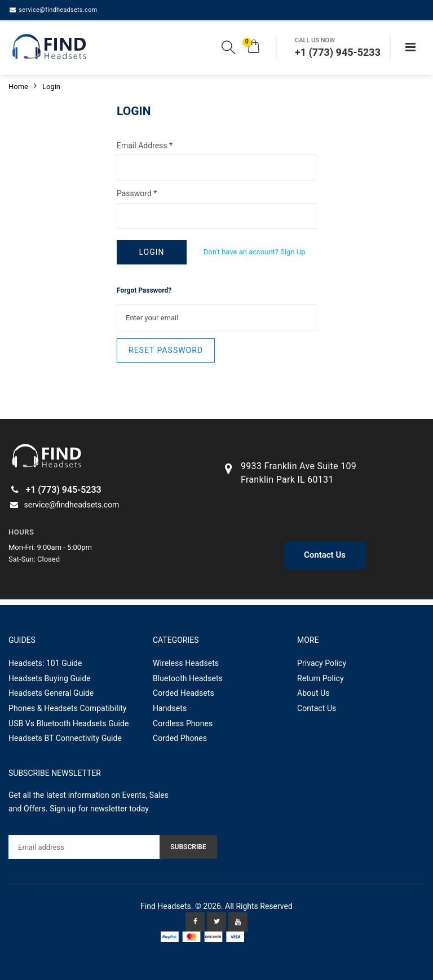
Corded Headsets (184, 693)
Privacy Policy (322, 663)
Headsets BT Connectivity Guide (65, 738)
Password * (137, 193)
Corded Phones (180, 738)
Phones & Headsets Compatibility (68, 708)
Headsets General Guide (51, 693)
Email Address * (145, 145)
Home (18, 87)
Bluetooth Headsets (188, 678)
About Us (313, 693)
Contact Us (325, 555)
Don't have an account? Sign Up (255, 252)
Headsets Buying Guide (50, 678)
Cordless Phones (183, 723)
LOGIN (151, 252)
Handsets (170, 708)
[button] (228, 49)
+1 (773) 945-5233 (55, 490)
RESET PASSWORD (166, 350)
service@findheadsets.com (53, 10)
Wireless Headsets (186, 663)
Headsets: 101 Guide (45, 663)
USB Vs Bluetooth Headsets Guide (69, 723)
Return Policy (321, 678)
